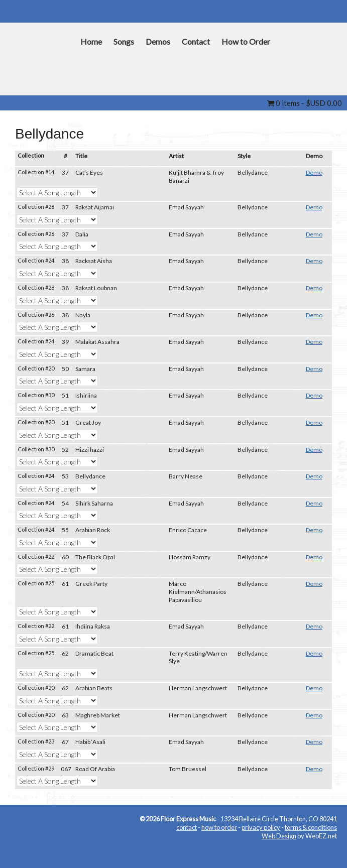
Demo (314, 172)
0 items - (305, 103)
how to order (219, 827)
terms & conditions (311, 827)
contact (187, 827)
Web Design (279, 836)
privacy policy (261, 827)
